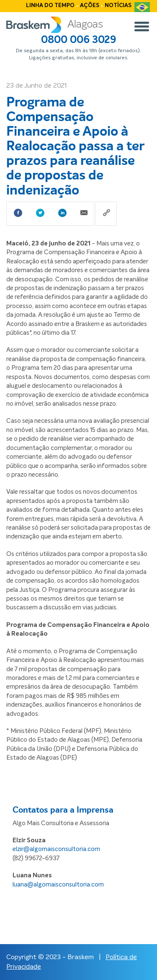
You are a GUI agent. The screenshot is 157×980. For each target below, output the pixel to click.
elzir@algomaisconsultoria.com (56, 849)
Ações (90, 6)
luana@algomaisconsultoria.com (58, 885)
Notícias (118, 6)
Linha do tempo (50, 6)
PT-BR (143, 11)
